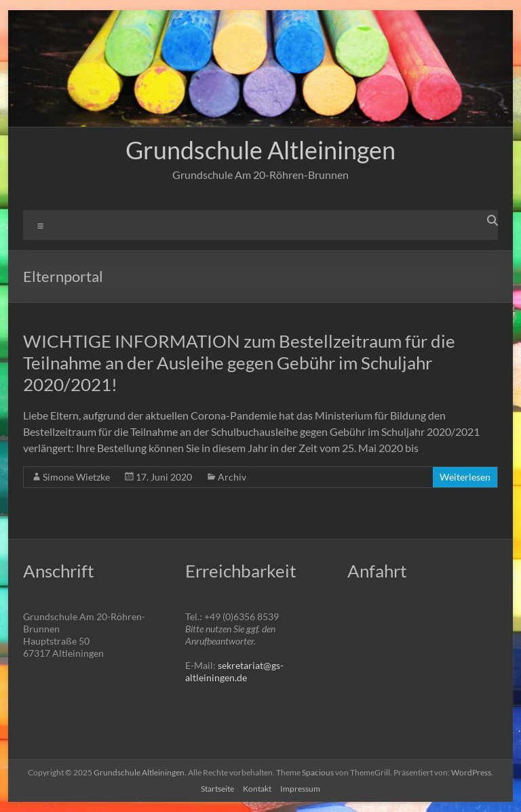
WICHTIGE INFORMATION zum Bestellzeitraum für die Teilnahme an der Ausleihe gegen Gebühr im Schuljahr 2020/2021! (239, 363)
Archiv (232, 477)
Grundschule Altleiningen (260, 150)
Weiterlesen (465, 477)
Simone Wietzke (76, 477)
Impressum (300, 789)
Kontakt (257, 789)
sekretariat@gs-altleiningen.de (234, 671)
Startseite (217, 789)
